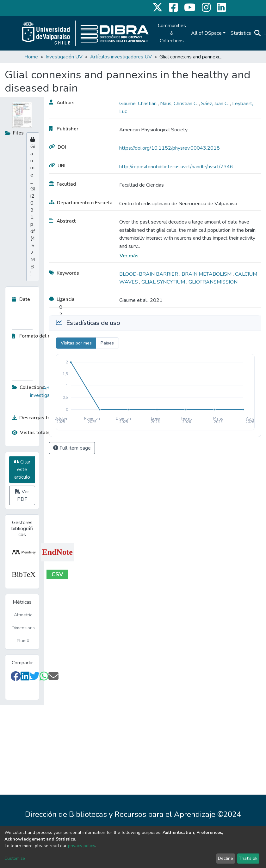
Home (31, 57)
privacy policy (81, 846)
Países (107, 343)
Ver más (129, 256)
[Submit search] (258, 33)
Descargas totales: (35, 418)
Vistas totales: (33, 433)
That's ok (248, 858)
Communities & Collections (172, 33)
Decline (226, 858)
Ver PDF (22, 495)
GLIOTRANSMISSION (213, 282)
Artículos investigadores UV (121, 57)
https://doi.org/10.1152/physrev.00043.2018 (170, 148)
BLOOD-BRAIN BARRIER (149, 274)
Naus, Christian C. (179, 104)
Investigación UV (64, 57)
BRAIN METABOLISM (207, 274)
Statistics (241, 33)
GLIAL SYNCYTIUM (164, 282)
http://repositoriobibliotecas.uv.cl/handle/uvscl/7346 (176, 167)
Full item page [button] (72, 448)
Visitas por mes (76, 343)
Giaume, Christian (139, 104)
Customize (15, 858)
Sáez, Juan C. (216, 104)
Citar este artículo (22, 470)
